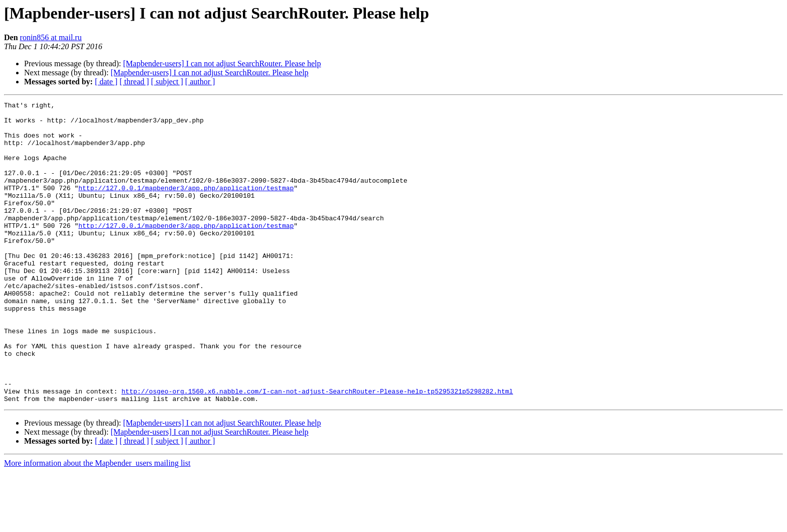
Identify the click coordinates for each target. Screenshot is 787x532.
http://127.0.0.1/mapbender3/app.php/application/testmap (186, 206)
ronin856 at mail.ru (51, 37)
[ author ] (200, 82)
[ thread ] (134, 82)
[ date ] (106, 82)
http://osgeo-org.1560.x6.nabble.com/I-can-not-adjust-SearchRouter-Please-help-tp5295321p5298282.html (317, 450)
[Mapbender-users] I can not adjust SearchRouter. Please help (222, 63)
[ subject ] (167, 82)
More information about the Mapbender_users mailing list (97, 523)
